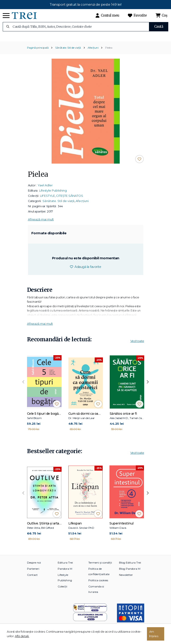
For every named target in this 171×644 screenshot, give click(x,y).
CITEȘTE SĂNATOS (70, 200)
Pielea (109, 52)
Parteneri (33, 573)
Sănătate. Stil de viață (68, 52)
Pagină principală (38, 52)
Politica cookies (98, 585)
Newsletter (126, 579)
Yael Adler (45, 190)
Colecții (62, 591)
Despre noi (34, 567)
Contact (32, 579)
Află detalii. (22, 636)
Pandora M (65, 573)
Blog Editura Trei (130, 567)
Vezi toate (137, 345)
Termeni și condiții (100, 567)
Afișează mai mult (41, 224)
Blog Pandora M (130, 573)
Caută (159, 26)
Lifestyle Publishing (53, 195)
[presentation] (23, 386)
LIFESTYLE (47, 200)
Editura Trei (65, 567)
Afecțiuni (93, 52)
